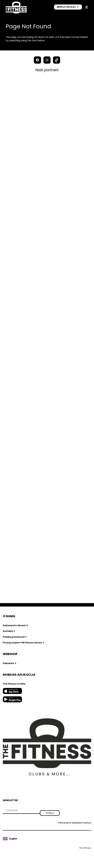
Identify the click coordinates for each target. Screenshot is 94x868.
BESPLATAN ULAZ (66, 7)
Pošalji (50, 813)
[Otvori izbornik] (87, 7)
